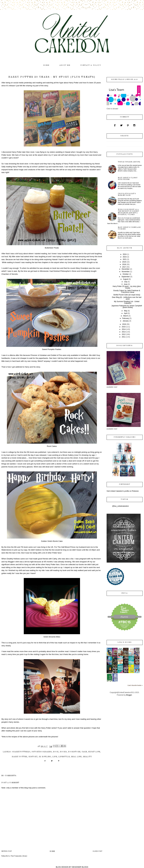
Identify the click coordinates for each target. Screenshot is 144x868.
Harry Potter (19, 757)
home (46, 65)
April (126, 313)
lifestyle (64, 757)
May (126, 311)
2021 (125, 259)
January (126, 321)
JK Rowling (45, 757)
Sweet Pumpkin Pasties (52, 349)
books (63, 752)
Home (52, 851)
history (33, 757)
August (126, 279)
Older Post (97, 851)
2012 (124, 334)
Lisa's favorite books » (135, 685)
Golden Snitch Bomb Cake (52, 541)
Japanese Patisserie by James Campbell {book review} (127, 307)
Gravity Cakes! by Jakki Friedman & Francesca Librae (127, 291)
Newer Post (7, 851)
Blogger (129, 695)
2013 (124, 332)
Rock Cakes (52, 446)
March (126, 316)
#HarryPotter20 (21, 752)
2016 (124, 324)
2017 (124, 267)
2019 (124, 262)
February (126, 318)
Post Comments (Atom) (19, 856)
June (126, 284)
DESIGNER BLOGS (80, 867)
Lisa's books (125, 642)
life (55, 757)
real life (76, 757)
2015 (124, 327)
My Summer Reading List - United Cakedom (127, 302)
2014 (124, 329)
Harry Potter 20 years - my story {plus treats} (127, 287)
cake (84, 752)
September (126, 277)
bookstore (74, 752)
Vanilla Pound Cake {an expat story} (127, 295)
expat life (94, 752)
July (126, 282)
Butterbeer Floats (52, 248)
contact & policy (91, 65)
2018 (124, 264)
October (126, 274)
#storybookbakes (42, 752)
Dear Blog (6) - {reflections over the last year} (127, 298)
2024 (125, 254)
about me (65, 65)
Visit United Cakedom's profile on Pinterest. (123, 491)
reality (87, 757)
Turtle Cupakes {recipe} (129, 162)
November (126, 272)
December (126, 269)
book (56, 752)
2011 (124, 337)
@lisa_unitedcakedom (121, 506)
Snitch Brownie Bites (52, 637)
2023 (125, 257)
